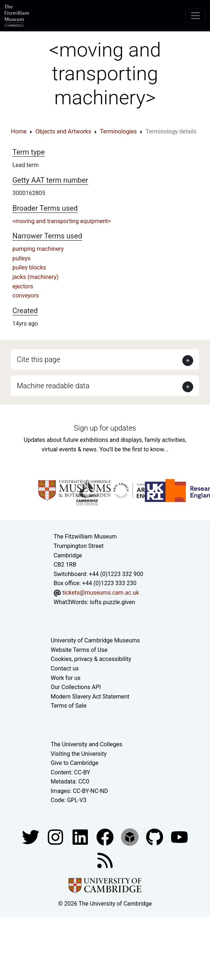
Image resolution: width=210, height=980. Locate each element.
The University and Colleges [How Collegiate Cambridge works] (86, 744)
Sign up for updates (105, 428)
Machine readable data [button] (53, 386)
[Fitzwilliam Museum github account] (155, 837)
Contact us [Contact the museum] (65, 668)
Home (19, 131)
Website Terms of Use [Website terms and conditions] (79, 650)
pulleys (22, 258)
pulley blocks (29, 267)
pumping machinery (38, 249)
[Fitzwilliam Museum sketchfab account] (131, 837)
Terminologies (118, 131)
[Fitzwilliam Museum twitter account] (31, 837)
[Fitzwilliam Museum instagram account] (56, 837)
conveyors (26, 295)
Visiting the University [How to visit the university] (79, 754)
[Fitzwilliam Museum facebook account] (81, 837)
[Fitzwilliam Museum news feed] (105, 860)
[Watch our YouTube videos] (179, 837)
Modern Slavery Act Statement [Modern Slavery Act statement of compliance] (90, 697)
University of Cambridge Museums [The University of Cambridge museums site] (95, 640)
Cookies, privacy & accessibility (91, 659)
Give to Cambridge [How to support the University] (75, 763)
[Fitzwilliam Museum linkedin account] (106, 837)
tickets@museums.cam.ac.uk (101, 593)
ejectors (23, 286)
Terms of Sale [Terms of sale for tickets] (69, 706)
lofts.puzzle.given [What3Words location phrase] (112, 602)
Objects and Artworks (63, 131)
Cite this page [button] (38, 359)
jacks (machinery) (36, 277)
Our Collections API (76, 687)
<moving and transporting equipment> (62, 221)
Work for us (66, 678)
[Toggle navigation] (195, 16)
